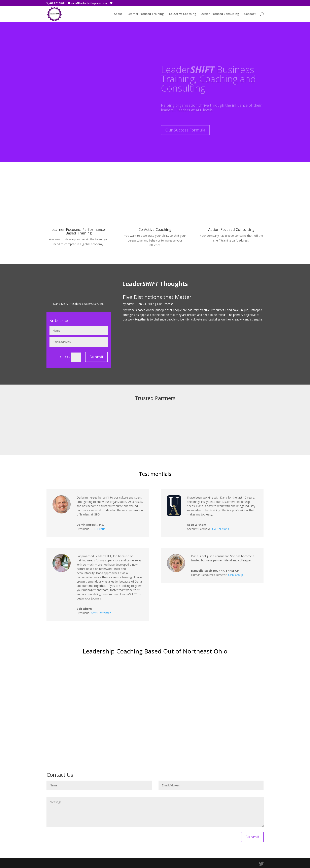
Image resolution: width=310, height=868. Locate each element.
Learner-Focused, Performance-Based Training (79, 231)
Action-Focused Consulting (220, 14)
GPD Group (98, 529)
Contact (250, 14)
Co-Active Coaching (183, 14)
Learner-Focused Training (146, 14)
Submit (96, 357)
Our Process (165, 304)
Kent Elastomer (101, 613)
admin (131, 304)
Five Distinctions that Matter (157, 297)
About (118, 14)
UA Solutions (221, 529)
